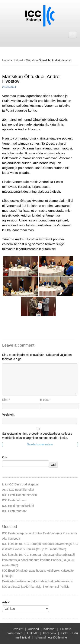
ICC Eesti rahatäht (14, 511)
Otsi (5, 457)
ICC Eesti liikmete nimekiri (20, 495)
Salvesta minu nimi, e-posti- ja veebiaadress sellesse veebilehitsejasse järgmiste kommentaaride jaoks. (37, 436)
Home (6, 60)
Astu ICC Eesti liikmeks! (18, 490)
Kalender (49, 629)
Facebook (50, 633)
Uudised (18, 60)
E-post (45, 400)
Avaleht (18, 629)
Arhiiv (6, 602)
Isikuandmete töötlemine (51, 637)
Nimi (6, 400)
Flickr (64, 633)
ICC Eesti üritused (14, 500)
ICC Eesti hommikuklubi (18, 506)
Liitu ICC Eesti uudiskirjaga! (20, 484)
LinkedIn (33, 633)
